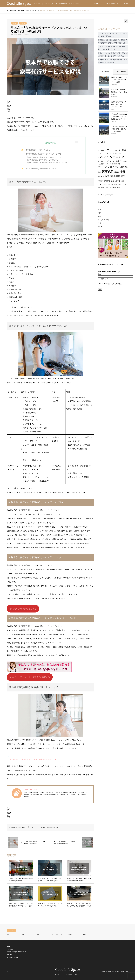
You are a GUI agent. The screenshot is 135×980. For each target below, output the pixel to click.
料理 (99, 216)
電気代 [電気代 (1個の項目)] (119, 188)
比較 (57, 827)
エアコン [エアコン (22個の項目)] (109, 150)
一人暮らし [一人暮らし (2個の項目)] (101, 164)
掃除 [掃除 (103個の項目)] (123, 171)
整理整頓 (52, 827)
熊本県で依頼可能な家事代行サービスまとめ (41, 169)
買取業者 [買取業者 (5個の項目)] (113, 187)
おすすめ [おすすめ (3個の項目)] (101, 150)
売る (99, 209)
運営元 (126, 3)
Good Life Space (20, 827)
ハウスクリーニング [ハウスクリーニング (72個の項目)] (111, 157)
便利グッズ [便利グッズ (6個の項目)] (102, 167)
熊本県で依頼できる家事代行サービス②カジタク (43, 160)
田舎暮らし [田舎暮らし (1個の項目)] (121, 185)
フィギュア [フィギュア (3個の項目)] (102, 161)
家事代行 (44, 827)
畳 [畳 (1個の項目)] (125, 185)
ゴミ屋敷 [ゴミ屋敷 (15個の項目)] (122, 150)
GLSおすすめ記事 (121, 72)
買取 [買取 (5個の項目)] (107, 187)
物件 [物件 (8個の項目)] (116, 184)
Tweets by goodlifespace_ (106, 195)
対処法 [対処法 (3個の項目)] (117, 172)
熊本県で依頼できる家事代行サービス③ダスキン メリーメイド (47, 163)
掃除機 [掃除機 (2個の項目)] (100, 177)
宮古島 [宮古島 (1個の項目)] (100, 172)
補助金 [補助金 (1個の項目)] (103, 188)
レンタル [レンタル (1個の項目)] (125, 161)
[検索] (126, 21)
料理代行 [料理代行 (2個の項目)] (101, 181)
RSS (7, 971)
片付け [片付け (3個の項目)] (104, 185)
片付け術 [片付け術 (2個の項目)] (110, 185)
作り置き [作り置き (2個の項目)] (114, 164)
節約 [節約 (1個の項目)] (99, 188)
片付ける (23, 23)
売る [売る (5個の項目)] (117, 167)
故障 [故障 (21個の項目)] (107, 176)
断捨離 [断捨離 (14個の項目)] (107, 181)
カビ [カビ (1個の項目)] (116, 151)
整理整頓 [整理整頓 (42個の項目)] (115, 176)
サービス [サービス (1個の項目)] (100, 153)
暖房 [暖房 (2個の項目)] (112, 181)
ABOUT (96, 3)
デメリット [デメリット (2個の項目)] (118, 153)
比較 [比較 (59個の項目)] (117, 181)
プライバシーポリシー (111, 3)
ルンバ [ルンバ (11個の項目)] (119, 161)
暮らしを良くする (104, 220)
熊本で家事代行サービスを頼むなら (38, 150)
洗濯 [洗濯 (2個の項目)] (122, 181)
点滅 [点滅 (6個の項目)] (100, 185)
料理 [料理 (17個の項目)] (123, 176)
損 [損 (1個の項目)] (103, 177)
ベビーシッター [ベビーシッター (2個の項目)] (111, 161)
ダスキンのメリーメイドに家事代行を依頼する (30, 677)
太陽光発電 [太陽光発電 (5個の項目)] (124, 167)
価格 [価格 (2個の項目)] (119, 164)
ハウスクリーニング (35, 827)
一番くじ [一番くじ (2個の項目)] (108, 164)
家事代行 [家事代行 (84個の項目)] (108, 171)
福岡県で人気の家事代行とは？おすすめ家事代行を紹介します (34, 759)
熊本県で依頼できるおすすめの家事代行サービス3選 (43, 154)
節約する (101, 227)
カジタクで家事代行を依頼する (23, 609)
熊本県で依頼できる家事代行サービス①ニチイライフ (44, 157)
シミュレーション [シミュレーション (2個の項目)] (109, 153)
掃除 (15, 23)
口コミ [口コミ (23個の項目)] (111, 167)
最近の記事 (106, 72)
